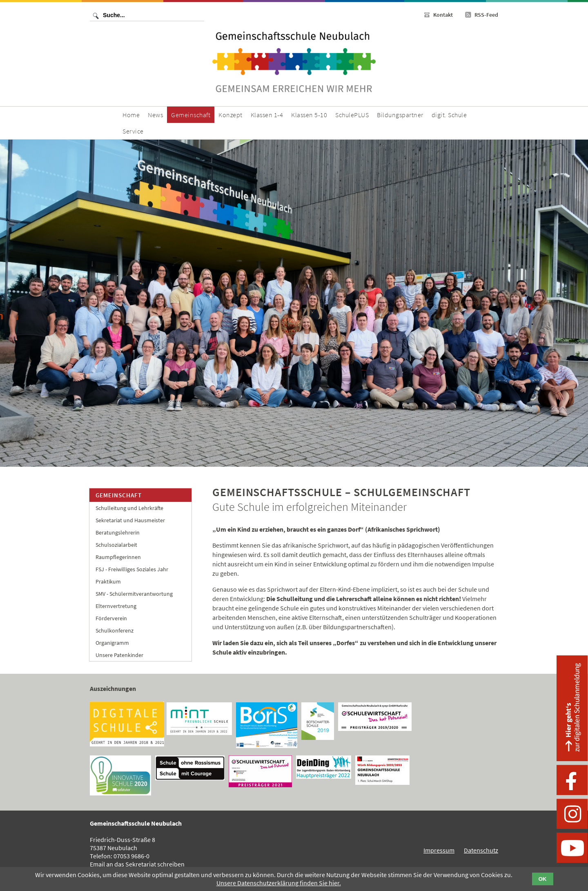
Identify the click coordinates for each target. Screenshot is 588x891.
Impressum (439, 850)
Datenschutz (481, 850)
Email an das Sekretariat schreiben (137, 864)
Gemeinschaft (119, 495)
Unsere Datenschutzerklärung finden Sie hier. (279, 883)
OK (543, 879)
